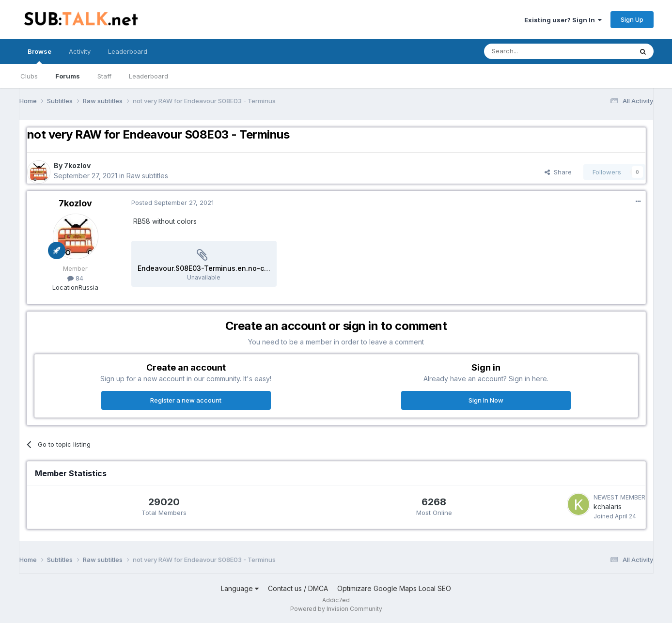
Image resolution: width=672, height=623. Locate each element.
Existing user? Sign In (563, 20)
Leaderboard (148, 76)
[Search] (533, 51)
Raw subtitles (147, 176)
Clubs (29, 76)
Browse (39, 56)
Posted (172, 202)
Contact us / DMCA (298, 588)
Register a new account (186, 400)
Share (558, 172)
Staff (104, 76)
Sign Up (632, 19)
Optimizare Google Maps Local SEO (394, 588)
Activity (80, 51)
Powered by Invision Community (336, 609)
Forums (68, 76)
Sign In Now (486, 400)
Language (240, 588)
